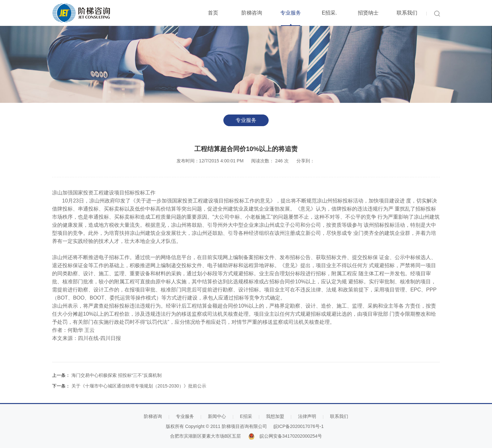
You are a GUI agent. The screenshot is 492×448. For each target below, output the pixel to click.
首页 (213, 13)
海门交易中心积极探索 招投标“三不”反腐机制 (117, 375)
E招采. (329, 13)
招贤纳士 (368, 13)
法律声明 (307, 416)
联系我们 (407, 13)
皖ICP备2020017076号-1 (299, 426)
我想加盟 (275, 416)
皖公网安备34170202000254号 (291, 436)
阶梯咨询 (252, 13)
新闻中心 (217, 416)
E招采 (246, 416)
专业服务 (291, 13)
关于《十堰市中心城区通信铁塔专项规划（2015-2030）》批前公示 (139, 386)
